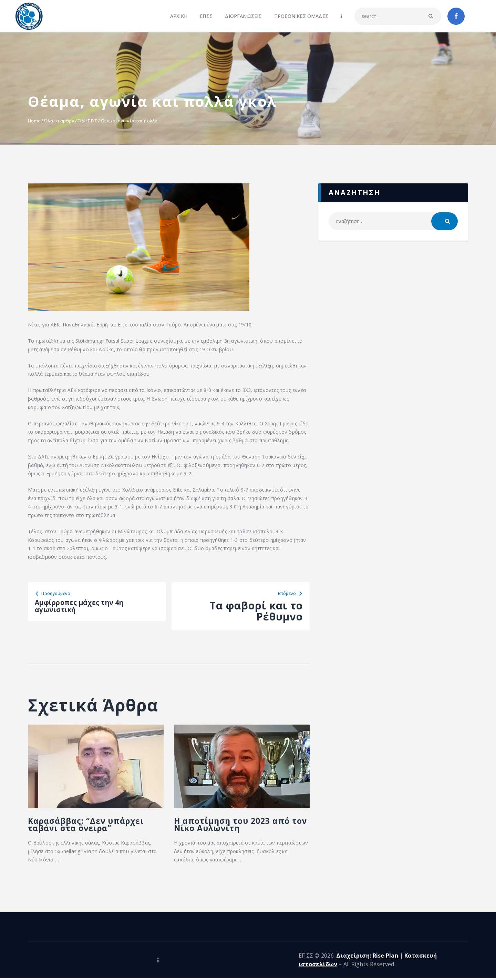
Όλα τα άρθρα (59, 121)
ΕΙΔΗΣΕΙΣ (87, 121)
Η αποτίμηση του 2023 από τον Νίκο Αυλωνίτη (235, 836)
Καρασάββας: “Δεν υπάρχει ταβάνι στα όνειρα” (94, 836)
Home (34, 121)
